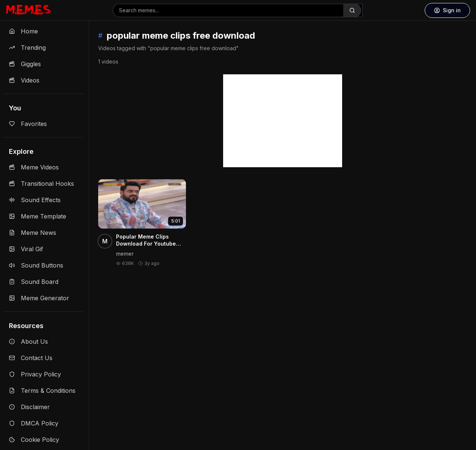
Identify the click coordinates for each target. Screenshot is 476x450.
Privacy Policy (35, 374)
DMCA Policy (34, 423)
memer (125, 254)
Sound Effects (35, 200)
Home (23, 31)
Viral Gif (26, 249)
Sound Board (34, 282)
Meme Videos (34, 167)
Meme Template (38, 216)
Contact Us (31, 358)
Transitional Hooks (41, 184)
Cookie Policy (34, 440)
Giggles (25, 64)
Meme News (33, 233)
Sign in (447, 10)
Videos (24, 80)
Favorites (28, 124)
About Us (28, 341)
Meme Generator (39, 298)
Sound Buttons (36, 265)
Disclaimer (29, 407)
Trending (27, 48)
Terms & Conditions (42, 391)
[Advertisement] (283, 121)
